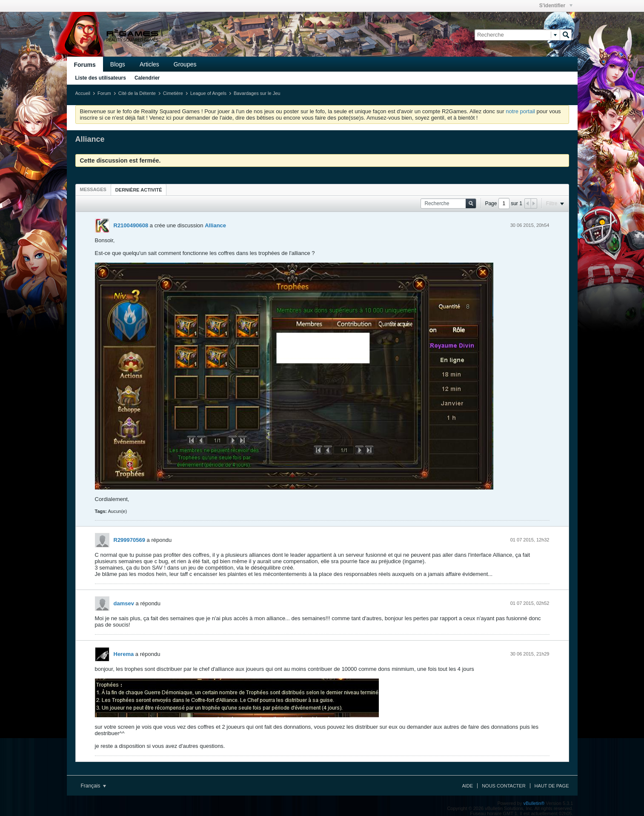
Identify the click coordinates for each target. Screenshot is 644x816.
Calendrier (147, 78)
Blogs (118, 64)
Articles (149, 64)
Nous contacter (504, 786)
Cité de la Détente (137, 93)
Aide (467, 786)
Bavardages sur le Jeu (257, 93)
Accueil (83, 93)
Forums (85, 65)
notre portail (520, 111)
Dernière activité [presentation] (139, 190)
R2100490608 (131, 225)
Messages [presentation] (93, 189)
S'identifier (556, 6)
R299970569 (129, 540)
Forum (104, 93)
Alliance (215, 225)
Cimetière (173, 93)
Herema (124, 654)
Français (93, 786)
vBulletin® (534, 803)
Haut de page (552, 786)
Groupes (185, 64)
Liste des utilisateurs (101, 78)
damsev (124, 603)
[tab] (93, 189)
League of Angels (208, 93)
